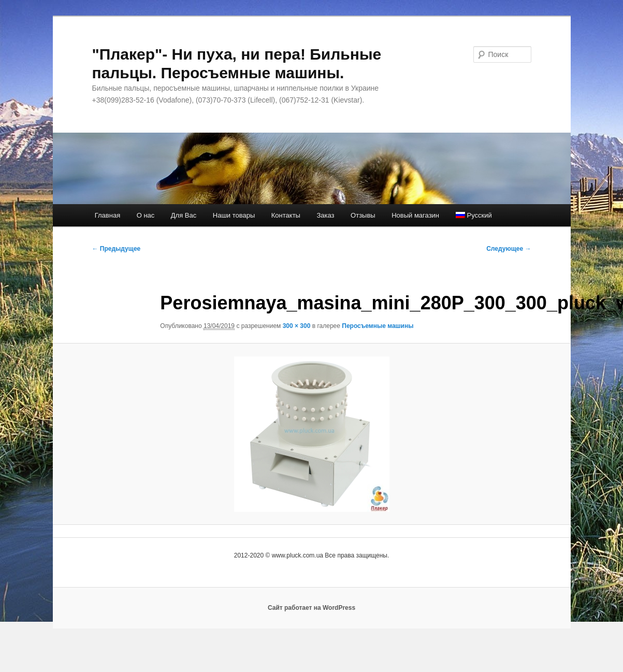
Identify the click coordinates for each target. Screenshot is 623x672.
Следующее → (509, 249)
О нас (146, 215)
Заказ (325, 215)
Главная (107, 215)
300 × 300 (297, 326)
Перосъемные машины (378, 326)
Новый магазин (415, 215)
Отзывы (363, 215)
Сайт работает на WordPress (311, 608)
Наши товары (234, 215)
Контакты (286, 215)
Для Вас (184, 215)
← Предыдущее (117, 249)
